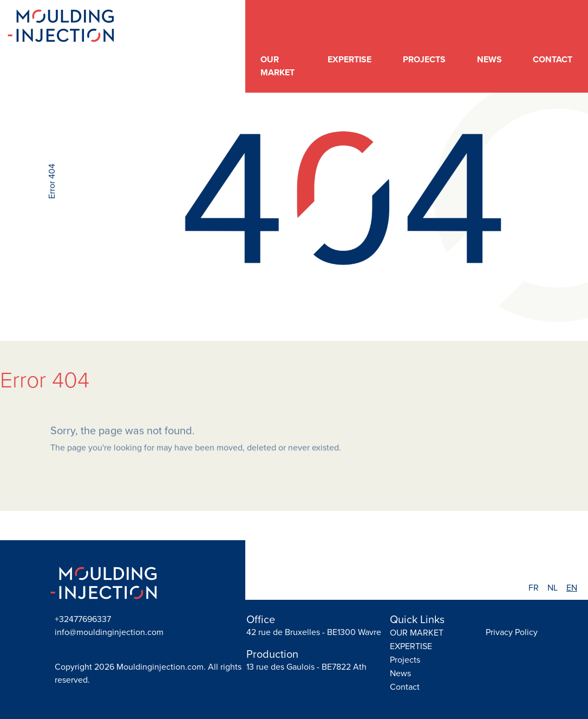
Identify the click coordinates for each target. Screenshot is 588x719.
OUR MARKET (277, 66)
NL (553, 588)
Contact (553, 59)
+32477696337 (83, 619)
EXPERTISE (349, 59)
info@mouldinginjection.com (109, 632)
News (489, 59)
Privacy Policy (512, 632)
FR (534, 588)
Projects (424, 59)
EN (572, 588)
